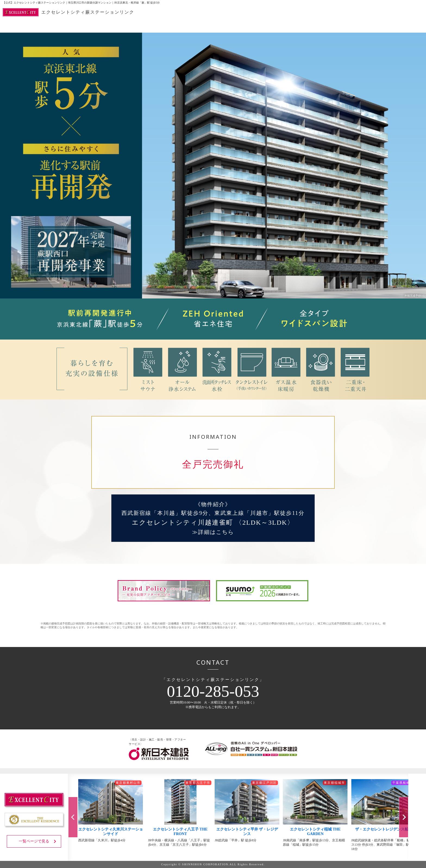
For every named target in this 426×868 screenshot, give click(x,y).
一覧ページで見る (38, 841)
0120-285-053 (213, 691)
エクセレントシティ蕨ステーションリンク (68, 12)
